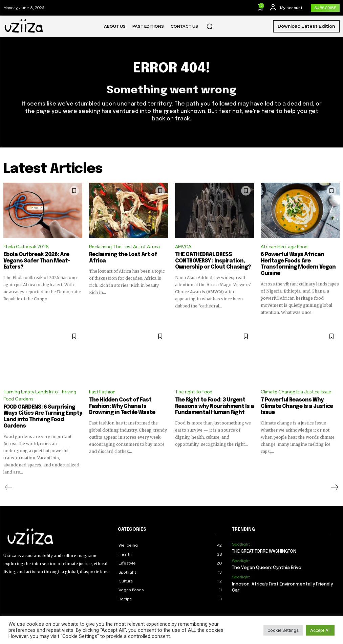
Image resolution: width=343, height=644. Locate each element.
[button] (210, 26)
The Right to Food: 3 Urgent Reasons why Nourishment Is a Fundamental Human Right (212, 406)
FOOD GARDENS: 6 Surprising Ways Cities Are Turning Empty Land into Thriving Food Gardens (42, 413)
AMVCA (183, 247)
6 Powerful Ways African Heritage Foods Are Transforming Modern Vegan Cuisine (295, 264)
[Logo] (24, 26)
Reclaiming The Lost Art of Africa (124, 247)
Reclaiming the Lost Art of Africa (128, 255)
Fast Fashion (102, 392)
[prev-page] (9, 480)
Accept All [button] (320, 630)
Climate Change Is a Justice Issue (296, 392)
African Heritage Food (284, 247)
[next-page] (334, 480)
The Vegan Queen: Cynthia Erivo (267, 560)
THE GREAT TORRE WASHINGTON (264, 544)
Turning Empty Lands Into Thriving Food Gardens (40, 395)
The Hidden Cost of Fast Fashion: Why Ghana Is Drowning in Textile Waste (127, 406)
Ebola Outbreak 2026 (26, 247)
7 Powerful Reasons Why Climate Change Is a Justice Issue (294, 406)
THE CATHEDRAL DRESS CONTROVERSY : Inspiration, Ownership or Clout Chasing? (210, 261)
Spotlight (241, 537)
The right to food (194, 392)
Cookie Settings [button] (283, 630)
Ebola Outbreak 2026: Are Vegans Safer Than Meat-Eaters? (34, 261)
